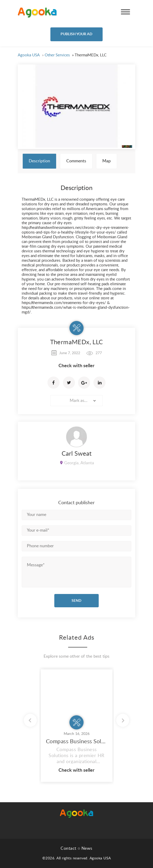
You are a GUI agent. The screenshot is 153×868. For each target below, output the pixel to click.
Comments (76, 161)
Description (39, 161)
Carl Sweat (77, 454)
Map (107, 161)
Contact (69, 848)
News (87, 848)
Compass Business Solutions (77, 742)
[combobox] (76, 401)
